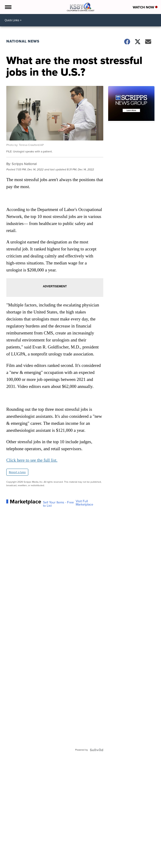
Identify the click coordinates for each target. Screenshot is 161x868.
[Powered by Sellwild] (97, 750)
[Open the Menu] (8, 7)
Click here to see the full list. (32, 460)
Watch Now (145, 7)
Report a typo (17, 472)
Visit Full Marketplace (84, 503)
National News (23, 41)
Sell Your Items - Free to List (58, 504)
